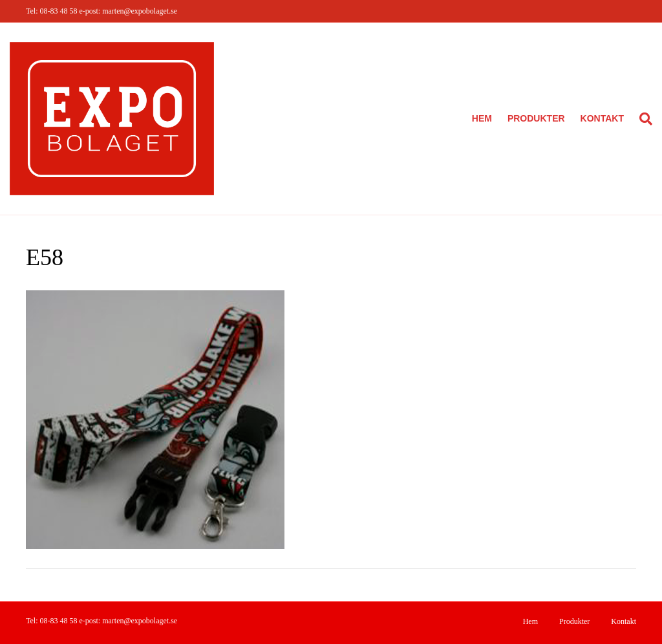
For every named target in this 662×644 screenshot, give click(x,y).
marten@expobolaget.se (140, 11)
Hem (482, 118)
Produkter (536, 118)
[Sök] (642, 119)
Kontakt (602, 118)
